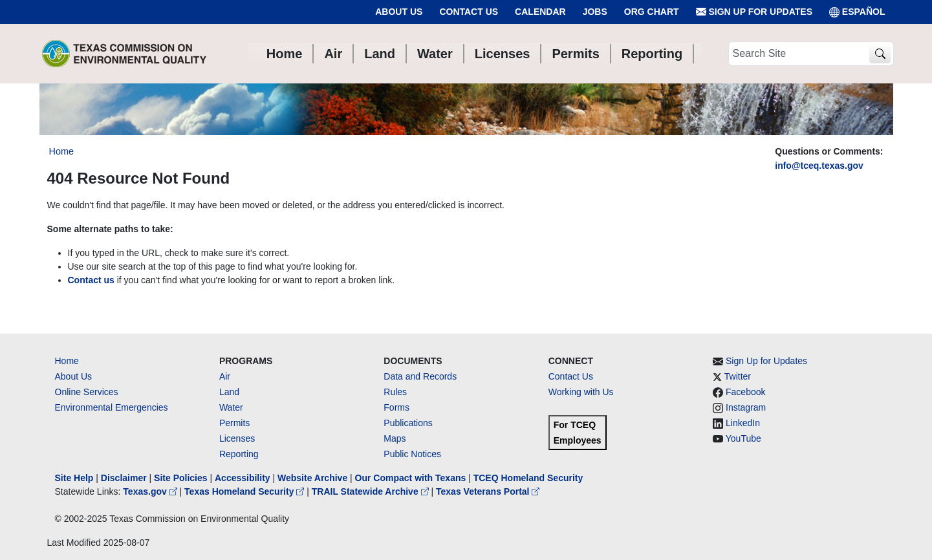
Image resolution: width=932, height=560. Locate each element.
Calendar (540, 12)
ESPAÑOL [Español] (857, 12)
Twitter (738, 376)
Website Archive (312, 478)
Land (229, 392)
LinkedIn (743, 423)
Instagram (746, 407)
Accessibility (244, 478)
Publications (408, 423)
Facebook (745, 392)
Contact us (91, 280)
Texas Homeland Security (245, 491)
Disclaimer (124, 478)
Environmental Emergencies (112, 407)
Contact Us (469, 12)
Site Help (74, 478)
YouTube (743, 438)
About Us (399, 12)
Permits (234, 423)
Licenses (237, 438)
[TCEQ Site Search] (880, 54)
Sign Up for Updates (754, 12)
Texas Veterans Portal (488, 491)
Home (67, 361)
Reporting (239, 454)
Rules (395, 392)
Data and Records (420, 376)
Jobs (595, 12)
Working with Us (581, 392)
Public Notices (412, 454)
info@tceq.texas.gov (819, 166)
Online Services (87, 392)
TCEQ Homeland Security (528, 478)
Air (225, 376)
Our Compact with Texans (411, 478)
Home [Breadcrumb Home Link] (61, 151)
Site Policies (180, 478)
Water (231, 407)
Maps (395, 438)
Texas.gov (151, 491)
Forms (396, 407)
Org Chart (652, 12)
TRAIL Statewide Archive (372, 491)
